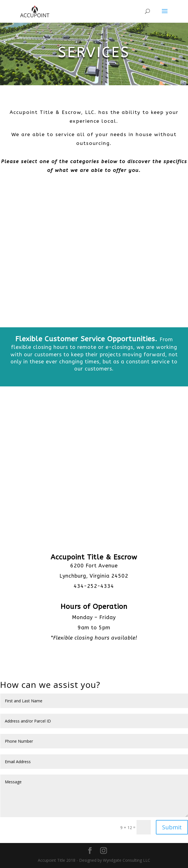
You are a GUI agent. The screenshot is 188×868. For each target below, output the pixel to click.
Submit (172, 827)
